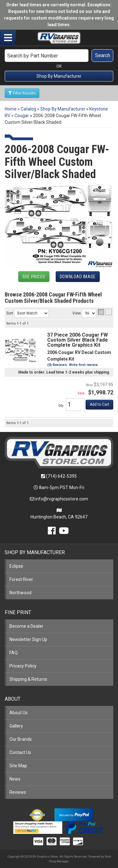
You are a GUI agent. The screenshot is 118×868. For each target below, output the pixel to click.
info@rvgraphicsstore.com (62, 499)
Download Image (78, 277)
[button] (59, 56)
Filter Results (22, 93)
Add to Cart (99, 404)
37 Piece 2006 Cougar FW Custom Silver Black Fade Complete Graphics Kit (78, 340)
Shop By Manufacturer (59, 76)
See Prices (34, 277)
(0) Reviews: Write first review (73, 365)
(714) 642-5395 (61, 476)
